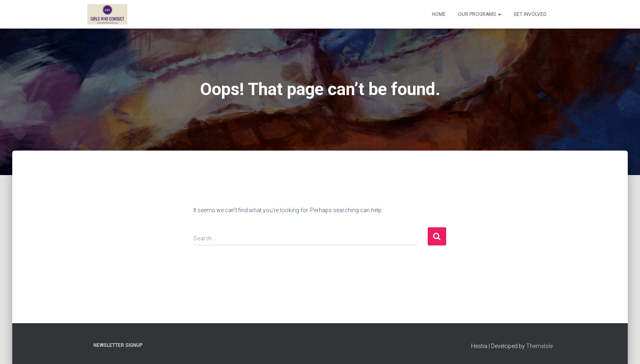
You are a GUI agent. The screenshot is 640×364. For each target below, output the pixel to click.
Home (439, 14)
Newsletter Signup (118, 345)
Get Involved (530, 14)
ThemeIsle (539, 346)
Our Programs (480, 14)
